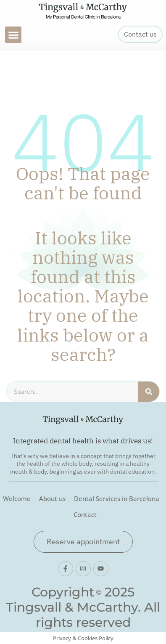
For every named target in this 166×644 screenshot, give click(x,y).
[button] (13, 35)
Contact (85, 514)
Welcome (17, 498)
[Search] (149, 392)
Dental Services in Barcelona (117, 498)
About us (52, 498)
